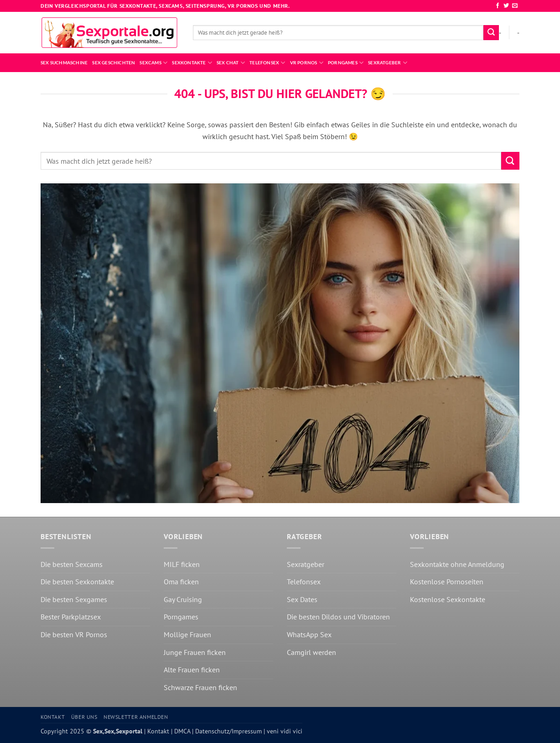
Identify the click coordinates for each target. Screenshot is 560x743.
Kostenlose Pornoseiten (447, 582)
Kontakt (53, 717)
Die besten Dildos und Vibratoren (338, 617)
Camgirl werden (311, 652)
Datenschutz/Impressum (228, 731)
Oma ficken (181, 582)
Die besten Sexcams (72, 564)
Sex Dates (302, 599)
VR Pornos (307, 63)
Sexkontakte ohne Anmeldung (457, 564)
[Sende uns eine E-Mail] (515, 6)
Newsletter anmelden (136, 717)
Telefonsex (267, 63)
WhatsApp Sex (309, 634)
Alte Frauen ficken (192, 670)
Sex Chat (231, 63)
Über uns (84, 717)
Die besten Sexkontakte (77, 582)
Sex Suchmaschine (64, 62)
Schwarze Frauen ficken (200, 687)
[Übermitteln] (491, 33)
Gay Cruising (183, 599)
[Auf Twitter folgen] (506, 6)
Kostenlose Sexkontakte (448, 599)
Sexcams (153, 63)
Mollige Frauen (187, 634)
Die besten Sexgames (74, 599)
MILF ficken (182, 564)
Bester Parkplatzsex (71, 617)
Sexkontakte (192, 63)
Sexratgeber (388, 63)
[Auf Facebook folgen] (498, 6)
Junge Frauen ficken (195, 652)
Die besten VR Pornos (74, 634)
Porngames (346, 63)
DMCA (181, 731)
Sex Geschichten (114, 62)
